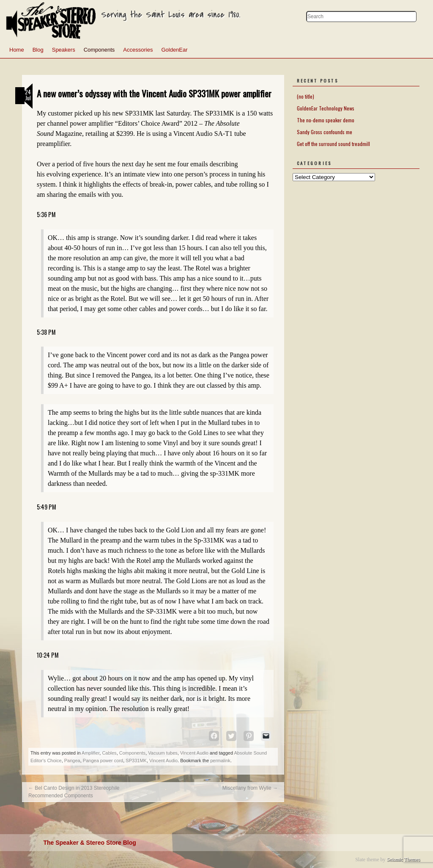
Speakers (64, 50)
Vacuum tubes (163, 753)
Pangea (72, 761)
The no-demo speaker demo (326, 120)
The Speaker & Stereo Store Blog (89, 843)
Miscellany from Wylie (250, 788)
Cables (109, 753)
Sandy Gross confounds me (325, 132)
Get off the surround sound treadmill (333, 144)
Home (17, 50)
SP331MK (136, 761)
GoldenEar (174, 50)
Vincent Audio (194, 753)
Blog (38, 50)
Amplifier (90, 753)
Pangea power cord (103, 761)
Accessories (138, 50)
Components (99, 50)
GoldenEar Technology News (326, 108)
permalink (220, 761)
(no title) (306, 96)
